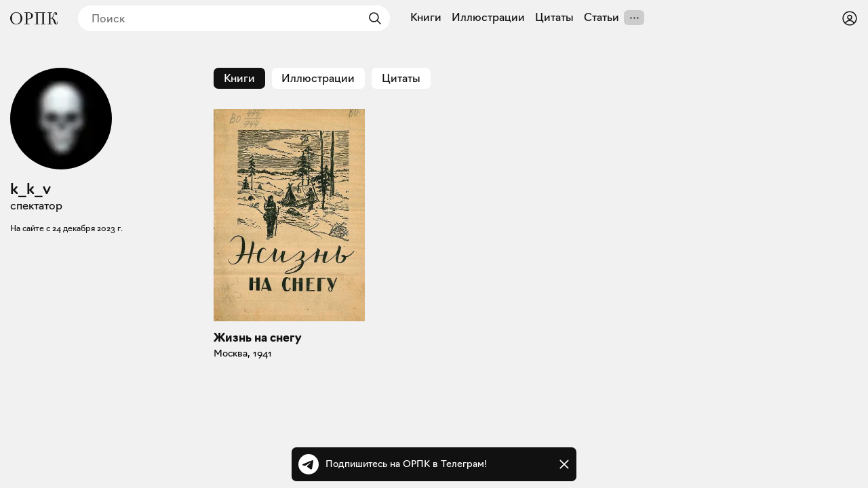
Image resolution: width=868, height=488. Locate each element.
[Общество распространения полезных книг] (34, 18)
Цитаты (554, 18)
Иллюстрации (488, 18)
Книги (426, 18)
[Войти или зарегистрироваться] (850, 18)
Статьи (601, 18)
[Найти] (372, 18)
